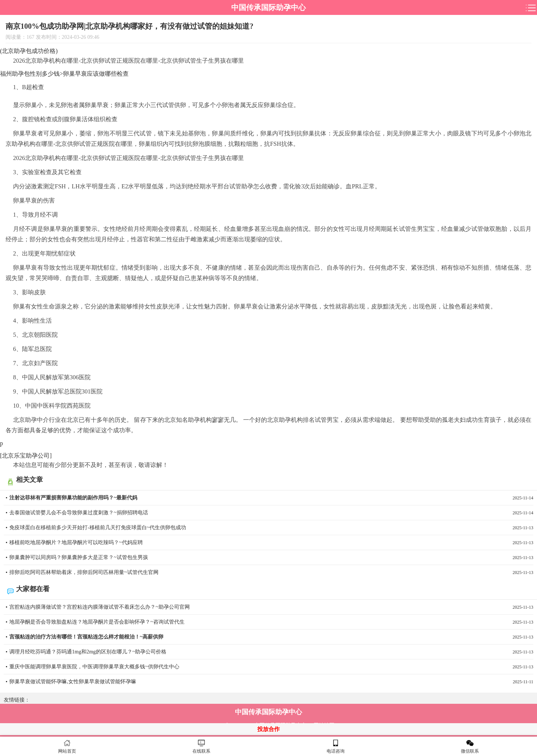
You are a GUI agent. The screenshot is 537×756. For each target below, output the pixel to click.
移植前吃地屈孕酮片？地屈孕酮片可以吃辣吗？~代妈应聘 (271, 543)
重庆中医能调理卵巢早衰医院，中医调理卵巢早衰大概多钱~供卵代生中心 (271, 667)
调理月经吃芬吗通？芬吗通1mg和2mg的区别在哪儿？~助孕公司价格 (271, 652)
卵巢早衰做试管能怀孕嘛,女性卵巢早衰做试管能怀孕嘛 (271, 682)
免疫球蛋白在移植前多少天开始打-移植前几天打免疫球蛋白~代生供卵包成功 (271, 528)
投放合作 (268, 729)
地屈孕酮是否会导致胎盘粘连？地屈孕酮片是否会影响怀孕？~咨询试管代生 (271, 622)
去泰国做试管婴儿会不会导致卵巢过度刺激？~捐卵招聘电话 (271, 513)
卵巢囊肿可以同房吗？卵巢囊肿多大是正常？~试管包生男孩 (271, 558)
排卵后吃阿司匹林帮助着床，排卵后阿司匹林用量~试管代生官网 (271, 573)
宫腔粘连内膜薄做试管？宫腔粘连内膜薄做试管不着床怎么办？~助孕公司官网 (271, 607)
